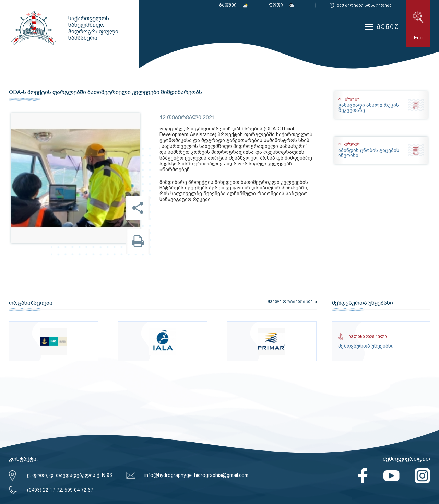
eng (418, 38)
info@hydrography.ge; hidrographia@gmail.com (196, 475)
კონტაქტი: (23, 459)
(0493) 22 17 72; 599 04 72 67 (60, 490)
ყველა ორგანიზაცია (290, 302)
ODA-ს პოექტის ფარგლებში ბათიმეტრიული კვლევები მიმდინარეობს (105, 92)
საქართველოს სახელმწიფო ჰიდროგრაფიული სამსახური (33, 28)
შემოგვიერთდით (406, 459)
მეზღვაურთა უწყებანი (363, 303)
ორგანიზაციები (31, 303)
